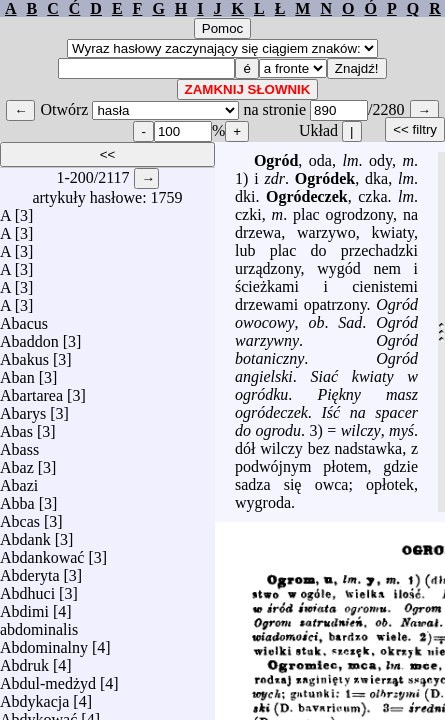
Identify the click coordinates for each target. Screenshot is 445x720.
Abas (16, 426)
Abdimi (24, 606)
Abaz (17, 462)
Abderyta (30, 570)
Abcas (20, 516)
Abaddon (29, 336)
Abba (17, 498)
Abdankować (42, 552)
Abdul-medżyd (48, 678)
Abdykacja (34, 696)
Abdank (25, 534)
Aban (17, 372)
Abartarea (31, 390)
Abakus (24, 354)
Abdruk (24, 660)
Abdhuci (27, 588)
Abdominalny (44, 642)
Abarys (23, 408)
